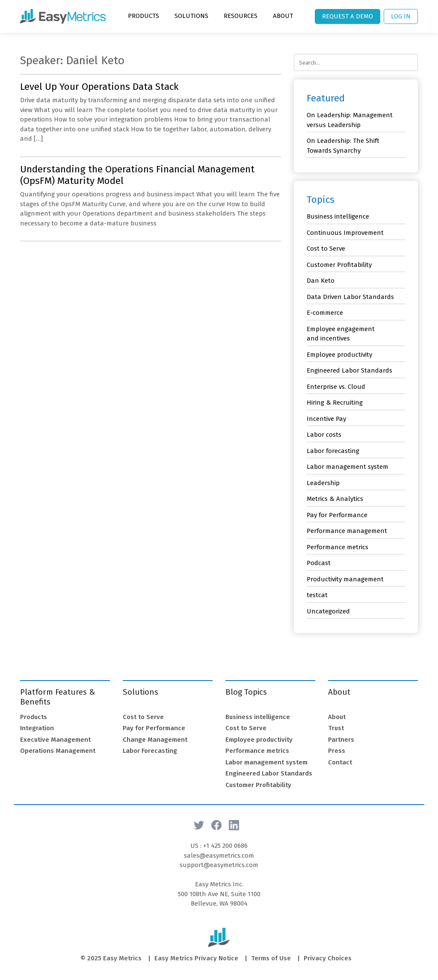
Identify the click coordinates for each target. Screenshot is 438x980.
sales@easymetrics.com (219, 856)
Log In (401, 16)
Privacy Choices (328, 958)
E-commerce (325, 313)
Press (337, 751)
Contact (340, 762)
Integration (37, 728)
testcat (317, 595)
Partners (341, 740)
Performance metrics (337, 547)
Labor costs (324, 435)
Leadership (323, 483)
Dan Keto (321, 281)
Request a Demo (348, 16)
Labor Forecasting (150, 751)
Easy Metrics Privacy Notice (196, 958)
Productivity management (345, 579)
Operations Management (58, 751)
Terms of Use (271, 958)
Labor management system (348, 467)
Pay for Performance (337, 515)
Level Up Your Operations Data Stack (99, 87)
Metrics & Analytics (335, 499)
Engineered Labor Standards (349, 370)
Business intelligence (338, 216)
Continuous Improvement (345, 233)
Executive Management (55, 740)
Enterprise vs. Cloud (336, 387)
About (283, 16)
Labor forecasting (333, 451)
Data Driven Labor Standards (350, 297)
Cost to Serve (326, 249)
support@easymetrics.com (219, 865)
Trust (336, 728)
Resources (241, 16)
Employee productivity (339, 355)
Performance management (347, 531)
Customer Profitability (339, 265)
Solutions (191, 16)
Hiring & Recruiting (335, 403)
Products (144, 16)
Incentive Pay (326, 419)
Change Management (155, 740)
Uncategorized (328, 611)
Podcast (319, 563)
